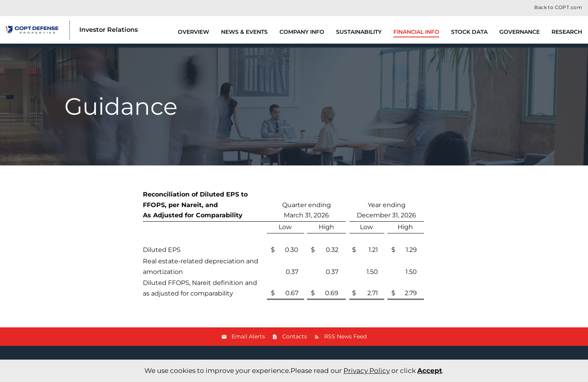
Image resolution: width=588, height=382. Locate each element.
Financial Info (416, 32)
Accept (430, 371)
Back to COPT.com (558, 7)
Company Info (302, 32)
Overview (194, 32)
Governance (520, 32)
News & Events (244, 32)
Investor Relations (109, 30)
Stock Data (469, 32)
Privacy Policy (367, 371)
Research (567, 32)
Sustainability (359, 32)
